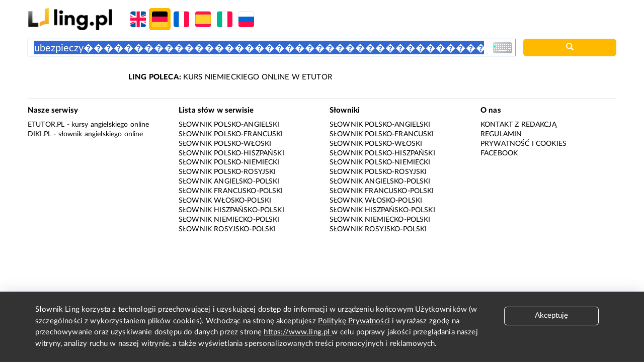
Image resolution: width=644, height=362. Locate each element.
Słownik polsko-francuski (231, 134)
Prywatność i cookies (524, 144)
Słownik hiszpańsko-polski (231, 210)
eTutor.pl (46, 125)
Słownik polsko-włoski (225, 144)
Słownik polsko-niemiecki (229, 162)
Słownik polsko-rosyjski (227, 172)
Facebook (499, 153)
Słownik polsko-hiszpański (231, 153)
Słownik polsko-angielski (229, 125)
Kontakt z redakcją (518, 125)
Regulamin (501, 134)
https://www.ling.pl (298, 332)
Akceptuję (551, 315)
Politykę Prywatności (354, 321)
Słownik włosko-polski (225, 201)
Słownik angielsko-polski (229, 182)
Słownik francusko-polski (231, 191)
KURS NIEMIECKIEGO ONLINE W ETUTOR (230, 77)
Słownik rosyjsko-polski (227, 229)
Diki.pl (39, 134)
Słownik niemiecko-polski (229, 220)
